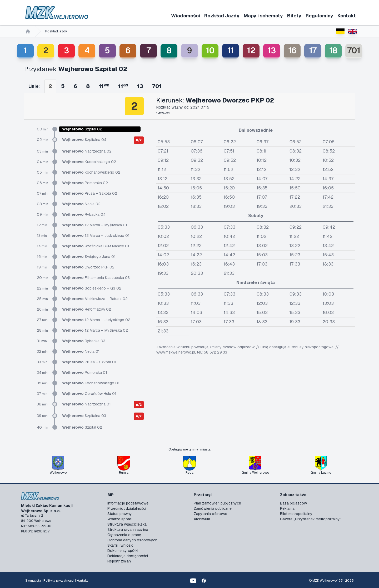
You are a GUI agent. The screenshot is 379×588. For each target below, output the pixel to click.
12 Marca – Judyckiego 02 (96, 320)
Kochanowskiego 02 (91, 172)
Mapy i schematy (263, 16)
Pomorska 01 (85, 373)
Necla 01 (81, 351)
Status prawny (120, 514)
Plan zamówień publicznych (217, 503)
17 (313, 50)
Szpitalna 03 (84, 416)
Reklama (287, 508)
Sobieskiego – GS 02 (92, 288)
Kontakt (347, 16)
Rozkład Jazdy (222, 16)
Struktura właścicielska (127, 524)
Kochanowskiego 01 (91, 383)
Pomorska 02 (85, 183)
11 (231, 50)
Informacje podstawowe (128, 503)
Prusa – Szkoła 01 (89, 362)
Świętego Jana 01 (89, 257)
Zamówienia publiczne (213, 508)
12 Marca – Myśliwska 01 (95, 225)
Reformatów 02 (87, 309)
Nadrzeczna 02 (87, 151)
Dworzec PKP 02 (88, 267)
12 (251, 50)
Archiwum (202, 519)
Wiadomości (186, 16)
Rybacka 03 (84, 341)
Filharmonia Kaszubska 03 (96, 278)
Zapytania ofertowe (210, 514)
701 (354, 50)
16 (292, 50)
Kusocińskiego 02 (89, 162)
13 (272, 50)
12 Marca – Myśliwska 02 (95, 330)
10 (210, 50)
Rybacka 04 (84, 214)
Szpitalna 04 (84, 140)
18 (333, 50)
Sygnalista (33, 581)
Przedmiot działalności (127, 508)
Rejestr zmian (119, 561)
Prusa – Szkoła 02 (90, 193)
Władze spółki (119, 519)
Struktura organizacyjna (128, 530)
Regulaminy (319, 16)
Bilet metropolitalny (296, 514)
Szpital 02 (82, 427)
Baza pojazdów (293, 503)
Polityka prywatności (59, 581)
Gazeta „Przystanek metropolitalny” (311, 519)
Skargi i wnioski (120, 545)
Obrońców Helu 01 (89, 394)
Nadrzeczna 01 (86, 404)
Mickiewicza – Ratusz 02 (95, 299)
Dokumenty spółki (123, 551)
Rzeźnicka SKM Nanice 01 (96, 246)
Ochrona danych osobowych (132, 540)
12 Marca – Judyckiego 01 (96, 236)
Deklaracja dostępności (128, 556)
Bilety (294, 16)
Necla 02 (81, 204)
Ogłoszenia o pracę (124, 535)
